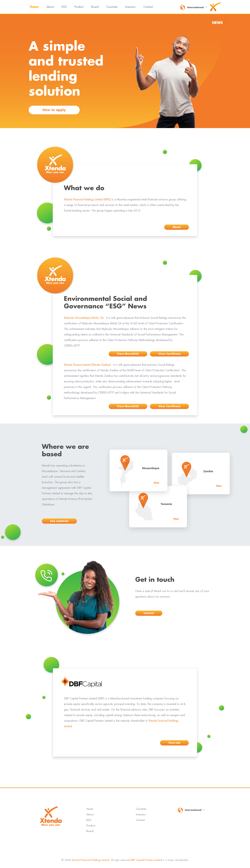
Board (95, 7)
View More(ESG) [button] (128, 354)
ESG (64, 7)
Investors (130, 7)
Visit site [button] (174, 743)
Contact (148, 7)
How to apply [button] (54, 110)
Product (79, 7)
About (50, 7)
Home (35, 7)
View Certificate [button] (169, 354)
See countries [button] (59, 521)
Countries (112, 7)
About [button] (177, 227)
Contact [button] (149, 613)
